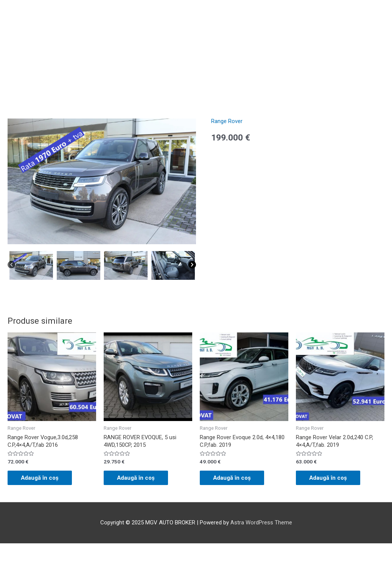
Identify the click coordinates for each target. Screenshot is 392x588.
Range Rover (227, 121)
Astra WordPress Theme (261, 524)
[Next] (192, 267)
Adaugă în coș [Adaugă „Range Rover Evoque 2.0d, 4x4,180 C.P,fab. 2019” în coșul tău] (234, 478)
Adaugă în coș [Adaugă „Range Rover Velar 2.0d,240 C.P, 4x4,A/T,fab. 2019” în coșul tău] (330, 478)
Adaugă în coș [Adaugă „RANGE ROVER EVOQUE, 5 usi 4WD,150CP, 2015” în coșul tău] (138, 478)
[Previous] (11, 267)
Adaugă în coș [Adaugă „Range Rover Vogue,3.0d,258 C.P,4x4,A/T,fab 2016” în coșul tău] (42, 478)
